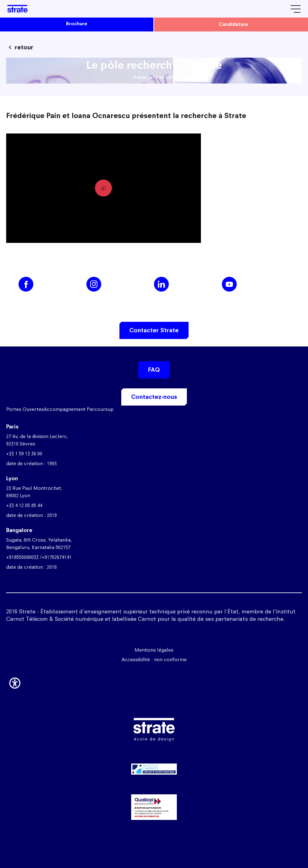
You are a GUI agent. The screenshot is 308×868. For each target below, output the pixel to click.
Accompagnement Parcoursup (79, 409)
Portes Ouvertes (25, 409)
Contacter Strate (154, 330)
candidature (233, 24)
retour (24, 47)
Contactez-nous (154, 397)
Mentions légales (154, 650)
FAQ (154, 370)
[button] (15, 682)
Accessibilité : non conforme (154, 659)
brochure (77, 24)
